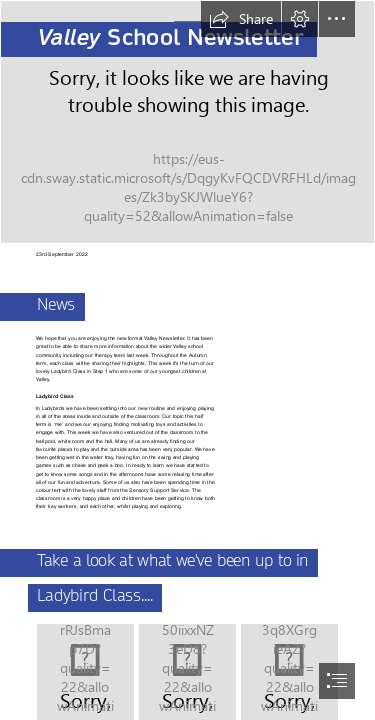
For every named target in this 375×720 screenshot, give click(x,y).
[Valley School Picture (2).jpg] (187, 122)
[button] (241, 19)
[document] (187, 360)
